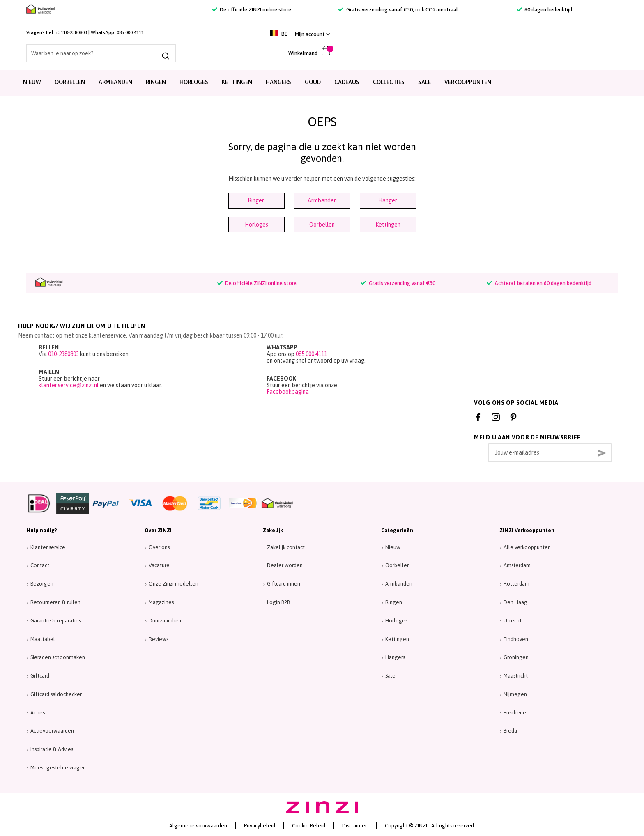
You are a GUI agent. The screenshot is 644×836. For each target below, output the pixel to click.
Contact (40, 565)
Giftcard (40, 676)
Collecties (389, 82)
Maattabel (43, 639)
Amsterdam (517, 565)
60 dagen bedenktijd (544, 10)
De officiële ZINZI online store (252, 10)
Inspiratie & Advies (52, 749)
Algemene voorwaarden (198, 826)
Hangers (278, 82)
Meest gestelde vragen (58, 768)
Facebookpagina (288, 392)
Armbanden (115, 82)
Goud (313, 82)
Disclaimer (354, 826)
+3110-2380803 (71, 32)
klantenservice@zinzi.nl (69, 385)
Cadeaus (347, 82)
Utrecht (513, 621)
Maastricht (516, 676)
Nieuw (32, 82)
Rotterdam (516, 584)
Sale (390, 676)
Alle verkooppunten (527, 547)
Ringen (156, 82)
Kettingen (237, 82)
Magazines (161, 602)
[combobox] (101, 53)
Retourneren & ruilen (55, 602)
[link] (598, 34)
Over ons (159, 547)
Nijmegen (515, 694)
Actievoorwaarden (52, 731)
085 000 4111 (130, 32)
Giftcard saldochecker (56, 694)
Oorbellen (70, 82)
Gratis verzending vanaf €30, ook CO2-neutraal (398, 10)
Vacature (159, 565)
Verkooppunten (468, 82)
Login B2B (278, 602)
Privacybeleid (260, 826)
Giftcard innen (284, 584)
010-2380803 (63, 354)
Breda (510, 731)
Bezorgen (42, 584)
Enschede (515, 713)
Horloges (194, 82)
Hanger (388, 200)
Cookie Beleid (309, 826)
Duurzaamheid (166, 621)
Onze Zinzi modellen (174, 584)
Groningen (516, 657)
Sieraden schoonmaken (58, 657)
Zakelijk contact (286, 547)
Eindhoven (516, 639)
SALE (424, 82)
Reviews (159, 639)
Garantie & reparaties (56, 621)
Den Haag (515, 602)
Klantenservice (48, 547)
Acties (38, 713)
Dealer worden (285, 565)
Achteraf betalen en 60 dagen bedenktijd (539, 283)
